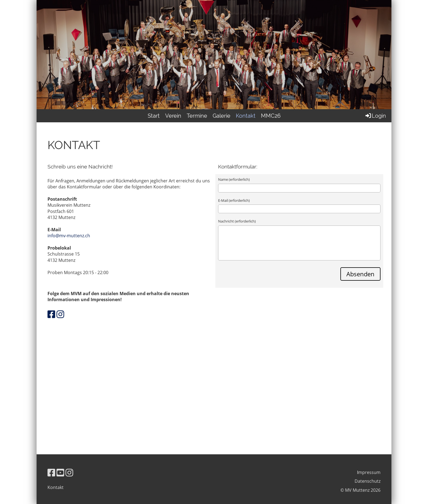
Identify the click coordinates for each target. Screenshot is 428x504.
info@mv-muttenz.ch (69, 236)
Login (375, 116)
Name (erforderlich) (234, 179)
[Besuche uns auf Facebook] (51, 314)
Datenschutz (368, 481)
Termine (197, 116)
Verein (173, 116)
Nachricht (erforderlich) (237, 221)
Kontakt (246, 116)
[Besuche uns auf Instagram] (60, 314)
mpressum (369, 472)
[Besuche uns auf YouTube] (60, 472)
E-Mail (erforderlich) (234, 200)
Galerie (222, 116)
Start (154, 116)
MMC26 (271, 116)
